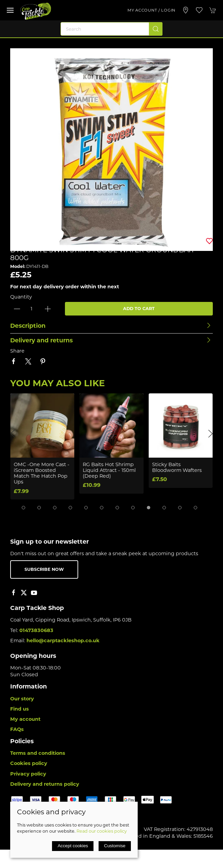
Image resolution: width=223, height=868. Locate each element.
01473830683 (36, 630)
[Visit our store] (186, 10)
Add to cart (139, 309)
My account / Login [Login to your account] (151, 10)
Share (17, 351)
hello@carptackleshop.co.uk (63, 641)
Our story (22, 699)
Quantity (21, 297)
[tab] (23, 508)
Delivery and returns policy (45, 784)
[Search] (112, 29)
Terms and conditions (38, 753)
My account (25, 719)
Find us (20, 709)
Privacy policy (28, 774)
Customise (115, 846)
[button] (10, 10)
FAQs (17, 729)
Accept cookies (73, 846)
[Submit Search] (156, 29)
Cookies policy (29, 763)
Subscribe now (44, 569)
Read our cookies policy (102, 831)
